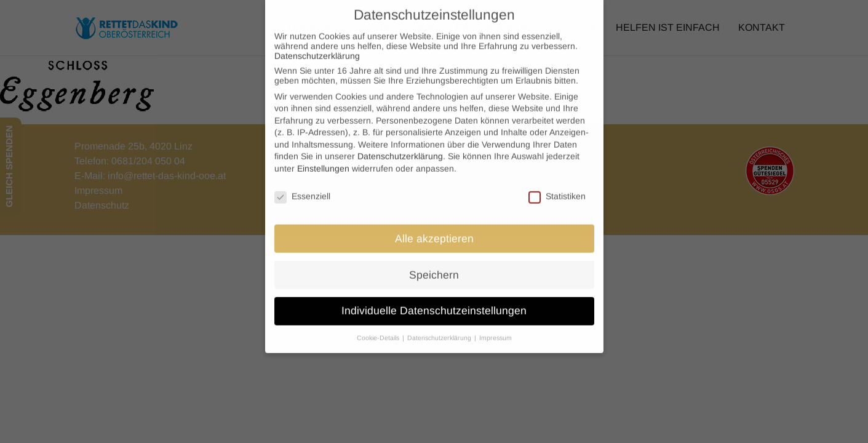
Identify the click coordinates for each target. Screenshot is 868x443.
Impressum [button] (496, 330)
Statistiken (557, 188)
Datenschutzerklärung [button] (440, 330)
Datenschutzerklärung (317, 47)
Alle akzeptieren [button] (434, 230)
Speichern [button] (434, 266)
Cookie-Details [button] (379, 330)
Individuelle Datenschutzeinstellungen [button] (434, 303)
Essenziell (302, 188)
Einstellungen (323, 160)
